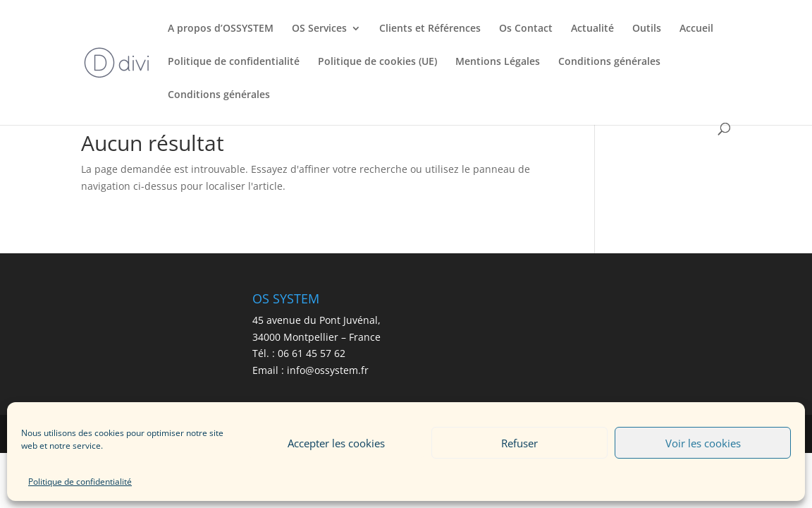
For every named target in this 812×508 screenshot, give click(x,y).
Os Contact (526, 29)
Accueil (696, 29)
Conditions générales (609, 62)
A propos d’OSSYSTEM (221, 29)
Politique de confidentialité (80, 482)
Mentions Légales (498, 62)
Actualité (592, 29)
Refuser (519, 443)
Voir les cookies (703, 443)
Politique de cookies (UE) (377, 62)
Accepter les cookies (336, 443)
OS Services (319, 29)
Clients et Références (430, 29)
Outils (647, 29)
